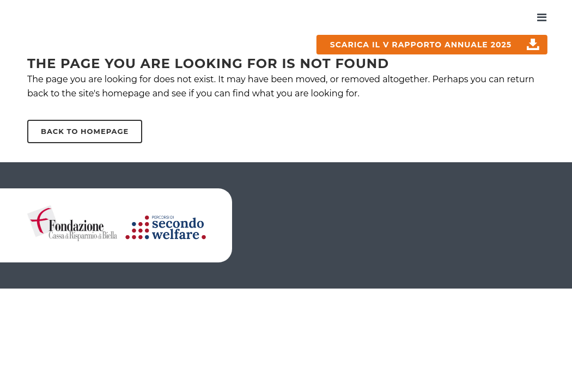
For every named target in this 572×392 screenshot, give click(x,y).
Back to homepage (85, 131)
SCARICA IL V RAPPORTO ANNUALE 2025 (421, 45)
